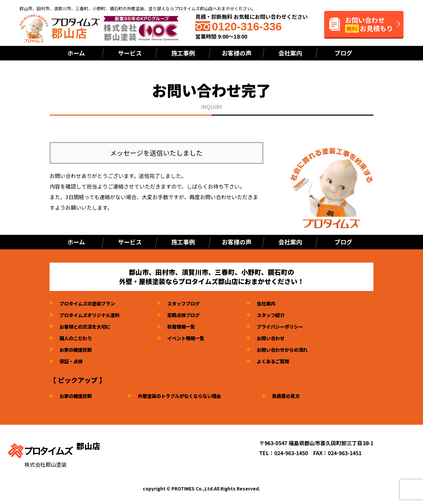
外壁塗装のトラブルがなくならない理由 (190, 396)
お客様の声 (237, 53)
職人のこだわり (78, 338)
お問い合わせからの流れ (300, 349)
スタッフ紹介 (287, 315)
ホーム (76, 53)
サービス (130, 53)
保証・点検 (73, 361)
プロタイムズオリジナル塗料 (94, 315)
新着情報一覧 (192, 326)
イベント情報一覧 (197, 338)
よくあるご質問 (289, 361)
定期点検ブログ (194, 315)
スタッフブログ (194, 303)
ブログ (343, 53)
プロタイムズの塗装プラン (91, 303)
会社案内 (290, 53)
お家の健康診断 (78, 349)
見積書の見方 (304, 396)
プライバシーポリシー (297, 326)
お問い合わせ (287, 338)
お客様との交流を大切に (89, 326)
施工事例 (183, 53)
